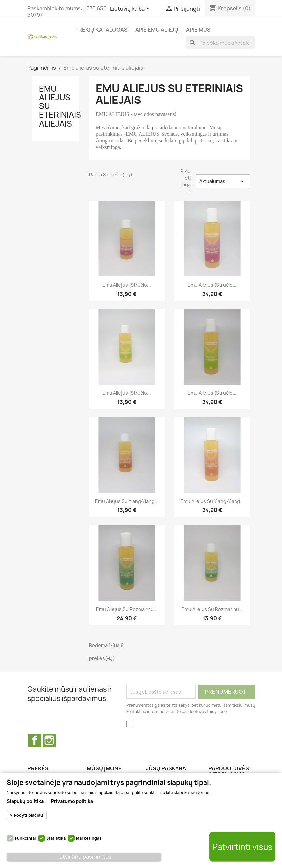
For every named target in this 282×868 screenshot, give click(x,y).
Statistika (56, 838)
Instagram (49, 740)
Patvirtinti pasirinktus (84, 857)
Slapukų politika (25, 801)
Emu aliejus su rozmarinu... (127, 609)
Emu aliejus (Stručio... (127, 285)
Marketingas (89, 838)
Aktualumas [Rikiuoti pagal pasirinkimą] (223, 181)
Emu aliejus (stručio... (127, 393)
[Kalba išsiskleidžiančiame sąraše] (131, 9)
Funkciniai (25, 838)
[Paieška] (220, 43)
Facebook (35, 740)
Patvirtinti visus (243, 847)
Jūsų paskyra (166, 768)
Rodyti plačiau (28, 815)
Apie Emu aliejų (157, 30)
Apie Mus (198, 30)
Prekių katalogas (101, 30)
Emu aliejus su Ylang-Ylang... (127, 501)
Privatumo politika (72, 801)
